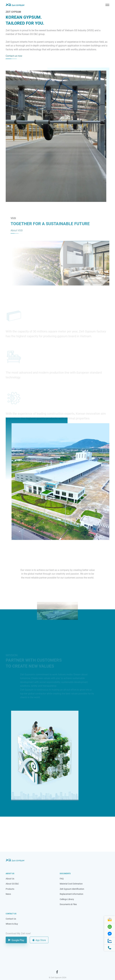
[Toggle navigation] (107, 5)
